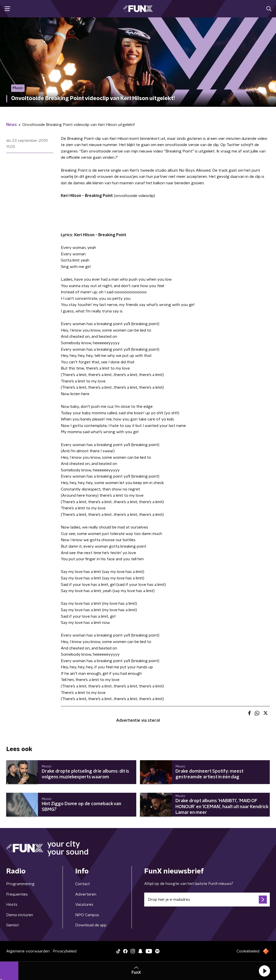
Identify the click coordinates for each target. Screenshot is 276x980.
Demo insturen (20, 915)
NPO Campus (87, 915)
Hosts (12, 905)
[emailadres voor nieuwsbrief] (207, 900)
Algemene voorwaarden (28, 951)
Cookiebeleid (248, 951)
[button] (264, 971)
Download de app (91, 925)
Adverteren (86, 894)
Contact (83, 884)
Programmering (20, 884)
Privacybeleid (65, 951)
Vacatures (84, 905)
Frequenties (17, 894)
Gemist (13, 925)
